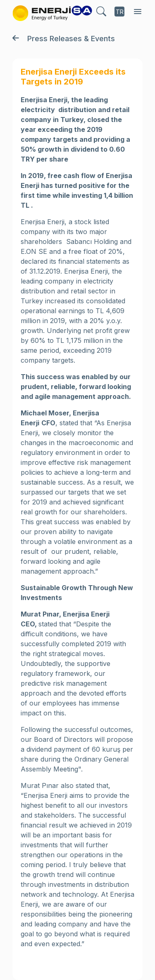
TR (120, 12)
